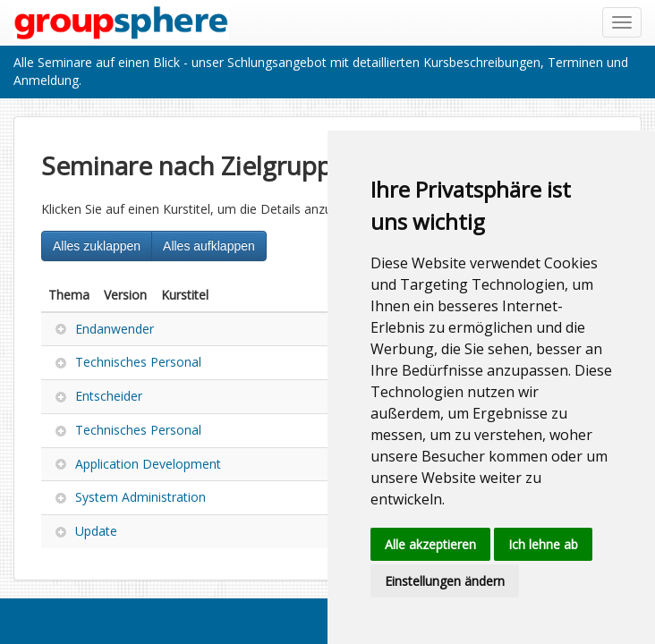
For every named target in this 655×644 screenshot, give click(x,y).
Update (96, 531)
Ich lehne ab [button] (543, 544)
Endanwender (115, 329)
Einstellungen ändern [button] (445, 581)
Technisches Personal (138, 362)
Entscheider (109, 396)
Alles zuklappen (97, 246)
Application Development (148, 464)
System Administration (140, 497)
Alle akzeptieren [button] (430, 544)
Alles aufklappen (209, 246)
